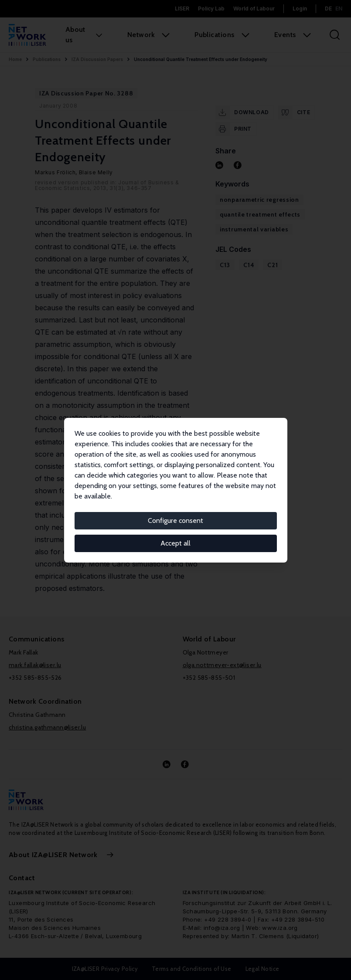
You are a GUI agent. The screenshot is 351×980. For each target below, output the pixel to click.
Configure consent (175, 521)
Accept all (175, 543)
